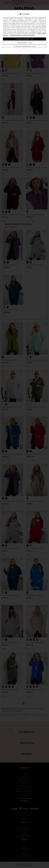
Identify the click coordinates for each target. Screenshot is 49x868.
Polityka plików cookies (25, 50)
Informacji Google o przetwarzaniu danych (22, 35)
